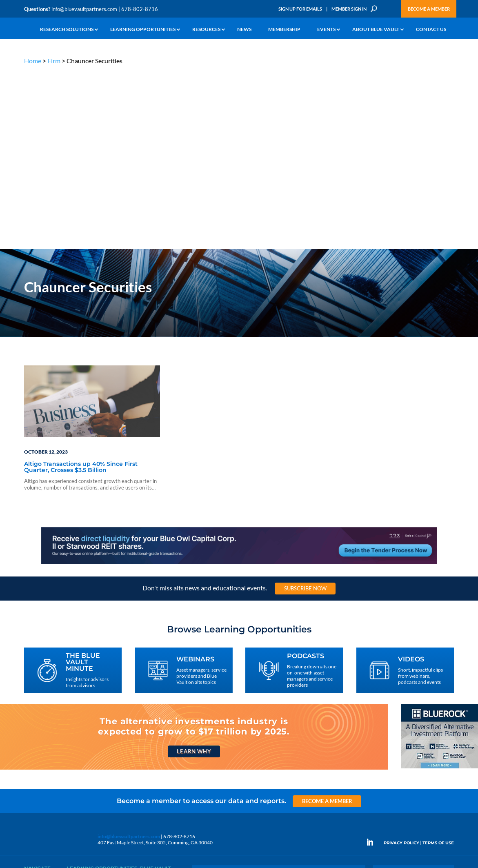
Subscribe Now (305, 410)
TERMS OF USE (438, 665)
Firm (54, 61)
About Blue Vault (376, 30)
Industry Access (41, 740)
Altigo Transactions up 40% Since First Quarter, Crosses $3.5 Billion (81, 289)
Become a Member (429, 9)
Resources (206, 30)
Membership (284, 30)
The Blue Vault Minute (90, 702)
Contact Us (431, 30)
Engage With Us (413, 718)
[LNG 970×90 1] (239, 385)
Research (34, 731)
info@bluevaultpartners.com (84, 9)
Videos (74, 731)
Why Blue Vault (40, 768)
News (244, 30)
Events (326, 30)
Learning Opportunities (143, 30)
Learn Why (194, 573)
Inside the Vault (156, 721)
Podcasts (77, 721)
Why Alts (34, 702)
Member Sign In (349, 9)
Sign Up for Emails (300, 9)
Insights (148, 702)
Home (33, 61)
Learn (30, 712)
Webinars (77, 712)
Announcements (158, 712)
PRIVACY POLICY (401, 665)
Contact (33, 778)
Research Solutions (67, 30)
